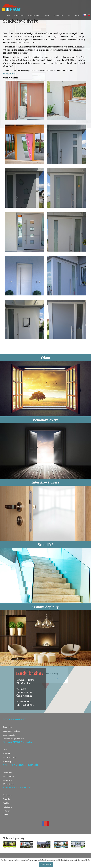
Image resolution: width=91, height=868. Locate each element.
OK (57, 679)
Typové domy (8, 727)
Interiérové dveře (34, 15)
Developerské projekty (11, 731)
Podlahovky (7, 807)
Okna (8, 15)
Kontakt (78, 15)
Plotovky (6, 811)
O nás (69, 15)
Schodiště (47, 15)
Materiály (7, 754)
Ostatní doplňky (59, 15)
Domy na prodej (9, 735)
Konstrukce (7, 780)
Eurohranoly (8, 795)
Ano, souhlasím (46, 864)
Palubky (6, 803)
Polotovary (7, 761)
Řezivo (6, 815)
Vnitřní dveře (8, 772)
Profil (5, 750)
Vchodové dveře (19, 15)
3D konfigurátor (9, 784)
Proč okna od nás (9, 758)
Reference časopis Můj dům (13, 739)
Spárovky (6, 799)
